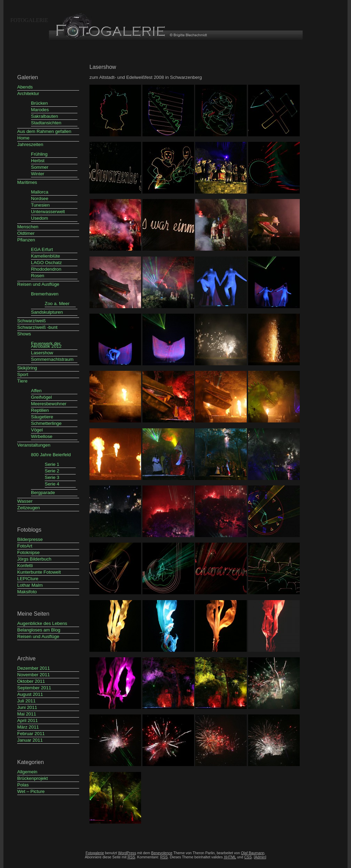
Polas (23, 785)
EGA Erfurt (42, 249)
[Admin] (260, 857)
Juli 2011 (26, 701)
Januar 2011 (30, 740)
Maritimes (27, 182)
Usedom (40, 218)
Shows (24, 334)
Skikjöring (27, 368)
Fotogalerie (29, 20)
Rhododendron (46, 269)
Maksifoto (27, 592)
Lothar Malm (30, 585)
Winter (38, 174)
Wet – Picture (31, 791)
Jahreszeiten (30, 144)
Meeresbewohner (49, 404)
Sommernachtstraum (52, 359)
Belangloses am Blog (39, 630)
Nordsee (40, 198)
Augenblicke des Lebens (42, 623)
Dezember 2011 (34, 668)
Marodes (40, 110)
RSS (164, 857)
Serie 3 (52, 477)
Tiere (22, 381)
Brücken (39, 103)
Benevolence (162, 853)
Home (23, 138)
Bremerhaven (45, 294)
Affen (36, 391)
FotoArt (25, 546)
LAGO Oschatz (46, 263)
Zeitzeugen (29, 508)
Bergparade (43, 493)
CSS (248, 857)
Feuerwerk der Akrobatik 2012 (46, 345)
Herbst (38, 161)
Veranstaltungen (34, 445)
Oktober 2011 (31, 681)
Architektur (28, 93)
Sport (23, 374)
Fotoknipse (28, 552)
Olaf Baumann (253, 853)
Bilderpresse (30, 539)
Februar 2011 (31, 734)
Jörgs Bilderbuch (34, 559)
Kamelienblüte (45, 256)
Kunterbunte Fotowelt (39, 572)
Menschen (28, 227)
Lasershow (42, 353)
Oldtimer (26, 233)
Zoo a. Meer (57, 304)
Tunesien (40, 205)
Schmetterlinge (46, 423)
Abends (25, 87)
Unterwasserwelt (48, 212)
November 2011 (34, 675)
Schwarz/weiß (31, 321)
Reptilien (40, 410)
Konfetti (25, 566)
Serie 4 (52, 484)
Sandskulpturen (47, 312)
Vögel (37, 430)
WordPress (127, 853)
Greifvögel (41, 397)
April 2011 (28, 720)
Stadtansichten (46, 123)
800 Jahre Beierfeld (51, 455)
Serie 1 (52, 464)
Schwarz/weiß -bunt (37, 327)
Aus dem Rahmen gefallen (44, 131)
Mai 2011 (27, 714)
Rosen (38, 276)
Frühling (39, 154)
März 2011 (28, 727)
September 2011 (34, 688)
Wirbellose (42, 436)
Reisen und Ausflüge (38, 284)
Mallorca (40, 192)
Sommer (40, 167)
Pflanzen (26, 240)
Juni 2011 (27, 707)
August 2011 (30, 694)
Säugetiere (42, 417)
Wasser (25, 501)
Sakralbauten (45, 116)
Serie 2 (52, 471)
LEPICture (28, 579)
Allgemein (27, 772)
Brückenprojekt (33, 778)
